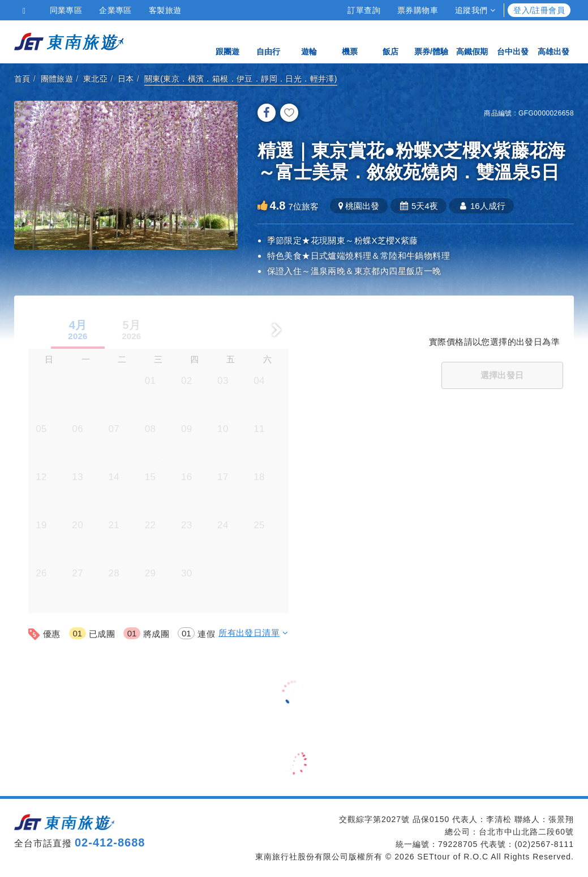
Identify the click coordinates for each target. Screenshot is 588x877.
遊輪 (309, 41)
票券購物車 (418, 10)
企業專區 (115, 10)
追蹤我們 (475, 10)
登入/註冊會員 (539, 10)
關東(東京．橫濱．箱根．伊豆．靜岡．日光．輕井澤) (241, 79)
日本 (126, 79)
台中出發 (513, 41)
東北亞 (95, 79)
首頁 (22, 79)
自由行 (268, 41)
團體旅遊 (57, 79)
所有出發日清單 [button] (253, 633)
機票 (350, 41)
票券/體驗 (431, 41)
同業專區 (66, 10)
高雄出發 (553, 41)
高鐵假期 (472, 41)
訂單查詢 (364, 10)
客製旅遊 (165, 10)
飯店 (390, 41)
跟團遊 (228, 41)
